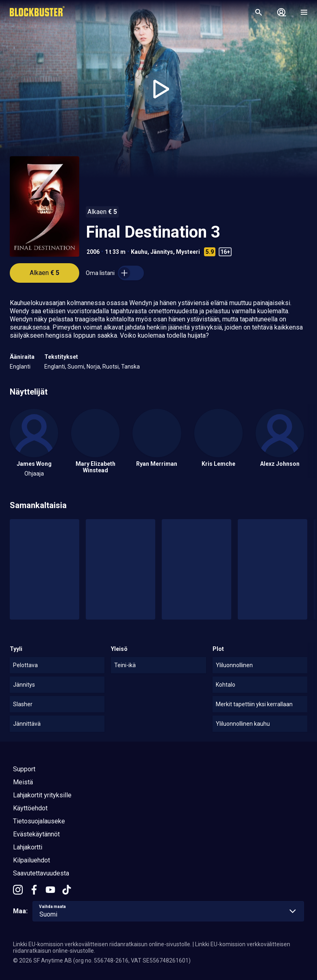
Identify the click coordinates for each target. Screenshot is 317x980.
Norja (93, 367)
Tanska (130, 367)
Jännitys (162, 252)
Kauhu (139, 252)
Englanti (20, 367)
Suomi (76, 367)
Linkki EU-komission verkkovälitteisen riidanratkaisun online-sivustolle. (102, 944)
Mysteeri (188, 252)
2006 (93, 252)
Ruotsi (111, 367)
